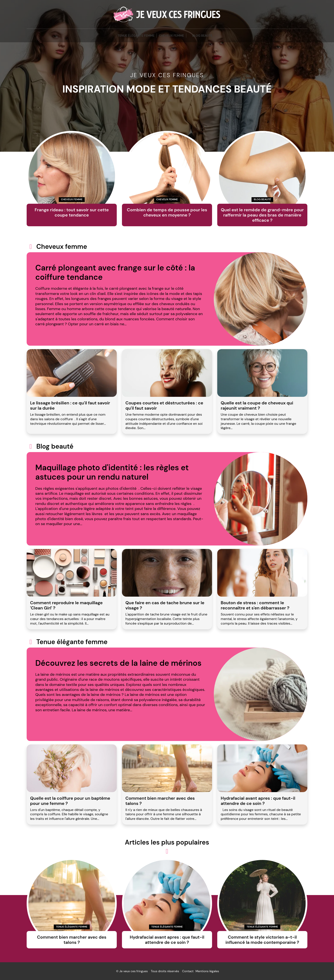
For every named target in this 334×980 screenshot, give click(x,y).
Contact (188, 971)
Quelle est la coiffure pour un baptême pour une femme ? (70, 801)
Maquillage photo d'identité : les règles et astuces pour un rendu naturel (112, 472)
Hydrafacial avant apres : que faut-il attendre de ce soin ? (258, 801)
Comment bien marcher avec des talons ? (160, 801)
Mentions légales (207, 971)
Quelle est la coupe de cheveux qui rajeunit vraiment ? (257, 405)
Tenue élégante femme (136, 36)
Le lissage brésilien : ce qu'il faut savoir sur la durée (70, 405)
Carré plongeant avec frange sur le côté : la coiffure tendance (115, 272)
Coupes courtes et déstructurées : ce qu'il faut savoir (164, 405)
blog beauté (202, 36)
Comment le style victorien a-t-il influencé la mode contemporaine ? (262, 940)
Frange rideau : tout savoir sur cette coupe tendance (72, 212)
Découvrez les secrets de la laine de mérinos (118, 663)
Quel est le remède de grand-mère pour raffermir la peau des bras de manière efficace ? (262, 215)
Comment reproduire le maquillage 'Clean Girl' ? (66, 605)
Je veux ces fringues (134, 971)
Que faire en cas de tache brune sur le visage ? (165, 605)
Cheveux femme (171, 36)
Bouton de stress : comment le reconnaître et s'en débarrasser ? (255, 605)
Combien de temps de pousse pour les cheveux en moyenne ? (167, 212)
